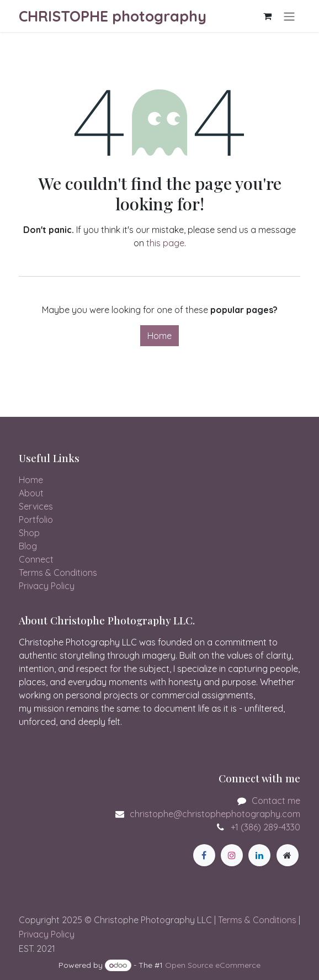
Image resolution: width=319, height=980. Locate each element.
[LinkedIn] (259, 855)
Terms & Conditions (58, 573)
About (31, 493)
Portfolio (36, 520)
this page (165, 243)
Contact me (276, 801)
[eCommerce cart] (267, 16)
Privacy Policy (47, 586)
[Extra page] (288, 855)
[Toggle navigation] (289, 16)
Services (36, 506)
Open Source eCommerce (213, 965)
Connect (36, 559)
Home (159, 336)
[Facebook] (204, 855)
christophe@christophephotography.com (215, 814)
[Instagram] (232, 855)
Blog (28, 546)
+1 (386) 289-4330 (265, 827)
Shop (29, 533)
